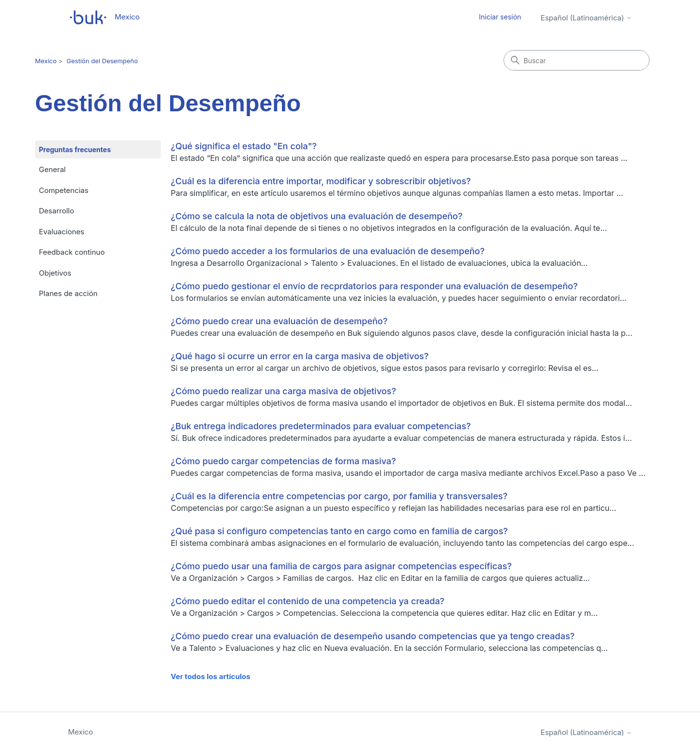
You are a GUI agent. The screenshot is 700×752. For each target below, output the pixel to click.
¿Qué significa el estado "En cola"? (244, 146)
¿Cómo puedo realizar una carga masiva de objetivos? (283, 391)
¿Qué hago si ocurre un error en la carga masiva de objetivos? (300, 356)
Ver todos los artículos (210, 676)
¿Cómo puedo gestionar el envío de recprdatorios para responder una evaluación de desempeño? (374, 286)
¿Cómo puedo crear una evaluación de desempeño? (279, 321)
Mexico (46, 61)
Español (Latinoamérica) (586, 18)
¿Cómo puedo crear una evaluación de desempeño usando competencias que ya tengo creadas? (373, 636)
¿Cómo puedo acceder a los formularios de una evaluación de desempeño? (328, 251)
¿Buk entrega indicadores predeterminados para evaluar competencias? (321, 426)
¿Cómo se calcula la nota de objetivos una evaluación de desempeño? (316, 216)
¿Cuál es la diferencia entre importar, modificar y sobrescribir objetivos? (321, 181)
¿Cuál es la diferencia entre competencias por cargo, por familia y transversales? (339, 496)
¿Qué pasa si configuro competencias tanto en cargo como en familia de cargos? (339, 531)
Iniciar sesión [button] (500, 17)
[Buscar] (577, 60)
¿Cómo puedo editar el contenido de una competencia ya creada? (307, 601)
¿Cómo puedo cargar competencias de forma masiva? (283, 461)
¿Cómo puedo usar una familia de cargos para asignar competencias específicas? (341, 566)
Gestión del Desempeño (102, 61)
